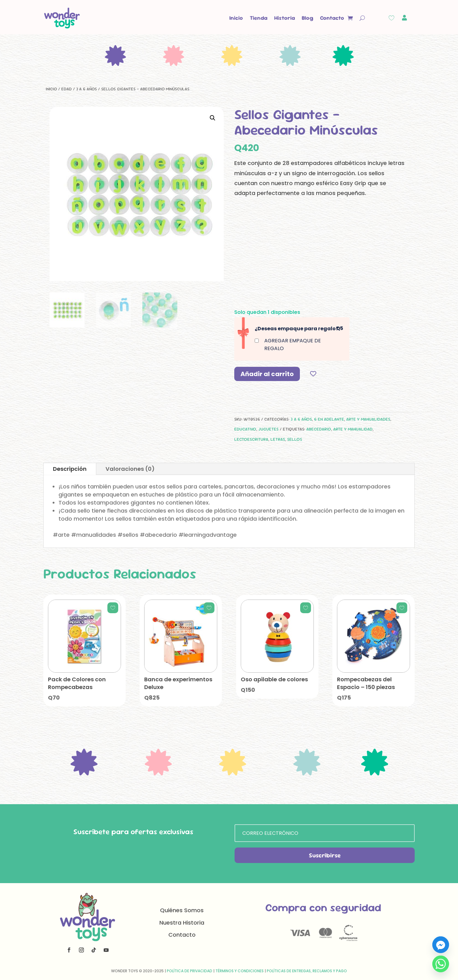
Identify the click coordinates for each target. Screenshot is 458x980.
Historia (285, 18)
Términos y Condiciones (240, 971)
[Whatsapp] (441, 964)
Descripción (70, 469)
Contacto (332, 18)
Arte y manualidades (368, 419)
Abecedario (319, 429)
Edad (67, 89)
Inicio (236, 18)
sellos (295, 439)
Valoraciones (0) (130, 469)
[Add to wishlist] (313, 374)
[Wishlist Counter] (391, 18)
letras (278, 439)
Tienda (259, 18)
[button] (213, 118)
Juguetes (268, 429)
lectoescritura (251, 439)
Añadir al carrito (267, 374)
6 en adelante (329, 419)
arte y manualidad (353, 429)
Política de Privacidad (190, 971)
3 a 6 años (86, 89)
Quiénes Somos (182, 910)
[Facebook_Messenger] (441, 945)
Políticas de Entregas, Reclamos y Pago (307, 971)
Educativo (245, 429)
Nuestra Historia (182, 923)
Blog (307, 18)
